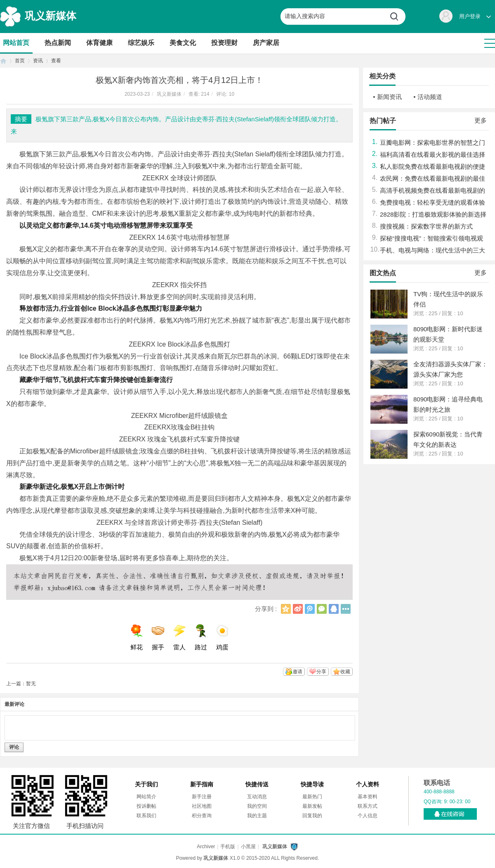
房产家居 (266, 43)
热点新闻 (58, 43)
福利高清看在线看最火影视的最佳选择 (433, 154)
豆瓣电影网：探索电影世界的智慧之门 (433, 143)
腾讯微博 (310, 609)
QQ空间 (286, 609)
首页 (3, 61)
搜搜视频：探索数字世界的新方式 (426, 226)
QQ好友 (334, 609)
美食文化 (183, 43)
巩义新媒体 (51, 16)
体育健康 (99, 43)
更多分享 (346, 609)
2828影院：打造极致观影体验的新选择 (433, 214)
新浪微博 (298, 609)
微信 (322, 609)
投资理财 (224, 43)
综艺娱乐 (141, 43)
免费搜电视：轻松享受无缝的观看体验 (433, 202)
